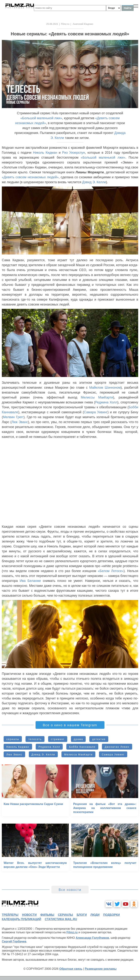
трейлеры (10, 915)
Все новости (70, 890)
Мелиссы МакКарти (97, 397)
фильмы (47, 915)
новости (29, 915)
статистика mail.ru (61, 919)
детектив (99, 739)
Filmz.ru (65, 24)
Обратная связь (71, 969)
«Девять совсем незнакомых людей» (30, 177)
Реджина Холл (106, 402)
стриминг (58, 739)
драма (78, 739)
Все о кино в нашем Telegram (70, 725)
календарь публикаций (22, 919)
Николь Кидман (45, 153)
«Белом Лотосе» (111, 571)
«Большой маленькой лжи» (41, 118)
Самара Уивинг (96, 412)
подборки (111, 915)
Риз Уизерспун (74, 153)
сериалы (13, 739)
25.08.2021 (52, 24)
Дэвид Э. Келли (94, 182)
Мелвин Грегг (13, 417)
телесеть (35, 739)
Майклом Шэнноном (105, 388)
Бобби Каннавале (82, 747)
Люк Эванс (20, 422)
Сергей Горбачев (14, 941)
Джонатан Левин (117, 747)
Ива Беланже (30, 581)
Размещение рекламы (101, 969)
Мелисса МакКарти (78, 755)
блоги (82, 915)
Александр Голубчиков (92, 938)
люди (95, 915)
